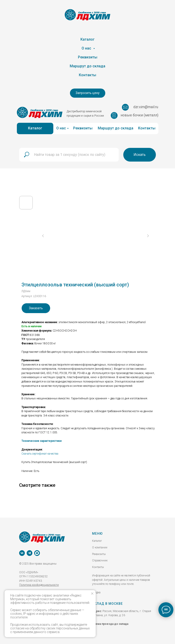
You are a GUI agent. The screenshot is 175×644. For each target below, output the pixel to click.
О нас (87, 48)
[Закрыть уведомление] (92, 594)
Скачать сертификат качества (40, 454)
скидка (96, 592)
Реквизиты (88, 57)
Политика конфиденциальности (39, 585)
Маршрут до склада (87, 66)
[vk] (22, 553)
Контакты (87, 75)
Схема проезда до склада (110, 624)
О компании (100, 547)
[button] (88, 93)
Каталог (87, 39)
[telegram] (30, 553)
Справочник (100, 560)
